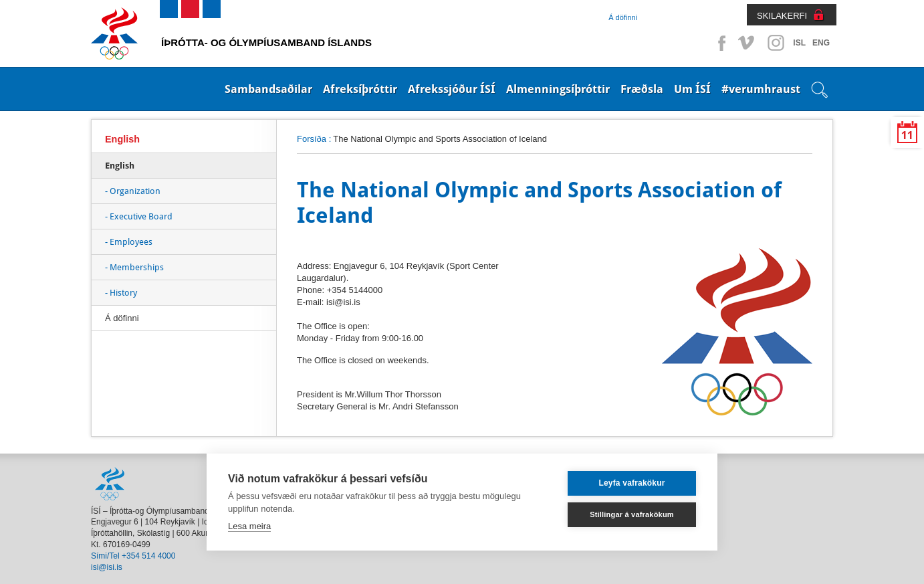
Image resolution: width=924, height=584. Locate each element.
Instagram (776, 43)
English (122, 139)
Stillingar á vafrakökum (632, 514)
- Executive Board (139, 216)
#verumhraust (761, 89)
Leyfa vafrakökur (631, 483)
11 (907, 135)
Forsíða (312, 139)
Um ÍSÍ (692, 89)
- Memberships (134, 267)
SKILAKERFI (782, 16)
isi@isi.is (107, 567)
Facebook (719, 43)
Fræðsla (642, 89)
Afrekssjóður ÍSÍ (452, 89)
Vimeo (747, 43)
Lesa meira (249, 526)
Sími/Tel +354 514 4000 (133, 556)
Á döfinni (623, 17)
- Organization (133, 191)
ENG (821, 43)
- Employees (129, 242)
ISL (799, 43)
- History (121, 293)
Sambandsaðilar (268, 89)
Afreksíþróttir (360, 89)
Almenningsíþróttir (558, 89)
